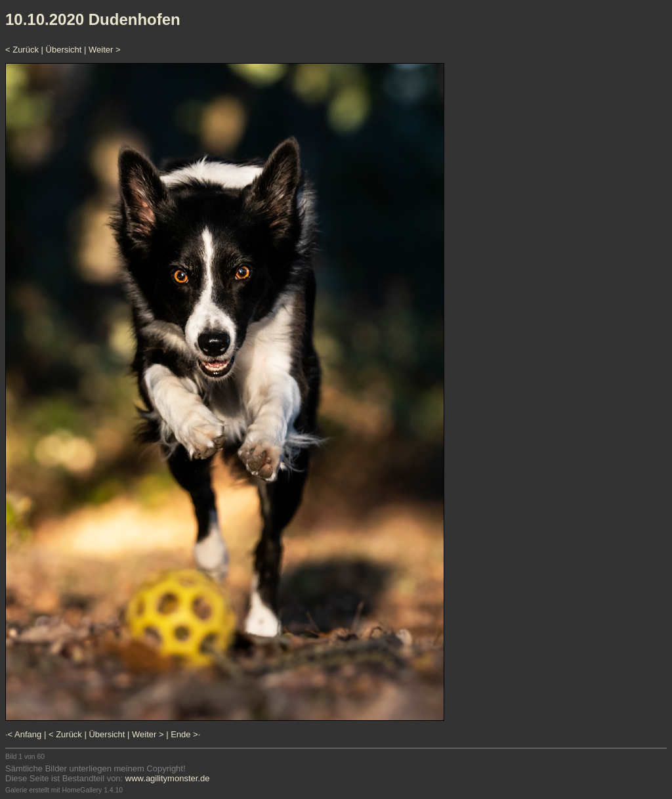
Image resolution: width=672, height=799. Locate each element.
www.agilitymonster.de (168, 778)
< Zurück (22, 50)
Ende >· (185, 734)
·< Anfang (23, 734)
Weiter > (105, 50)
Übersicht (64, 50)
